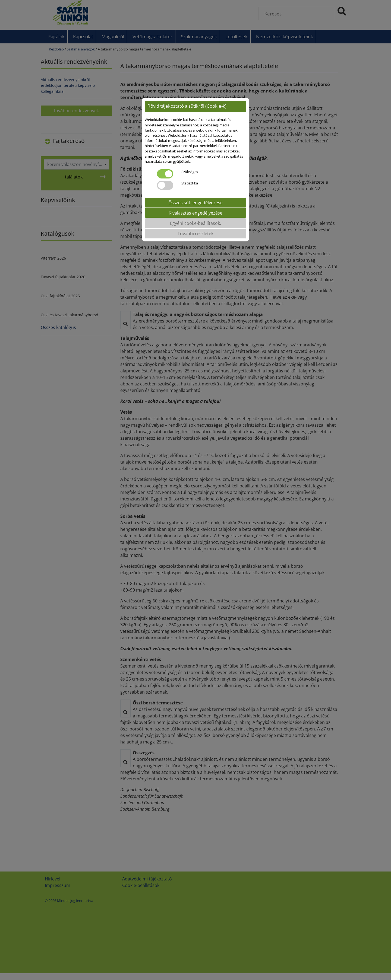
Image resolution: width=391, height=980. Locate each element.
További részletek (195, 234)
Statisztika (190, 183)
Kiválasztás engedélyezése (195, 213)
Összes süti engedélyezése (195, 203)
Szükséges (190, 172)
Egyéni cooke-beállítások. (195, 223)
